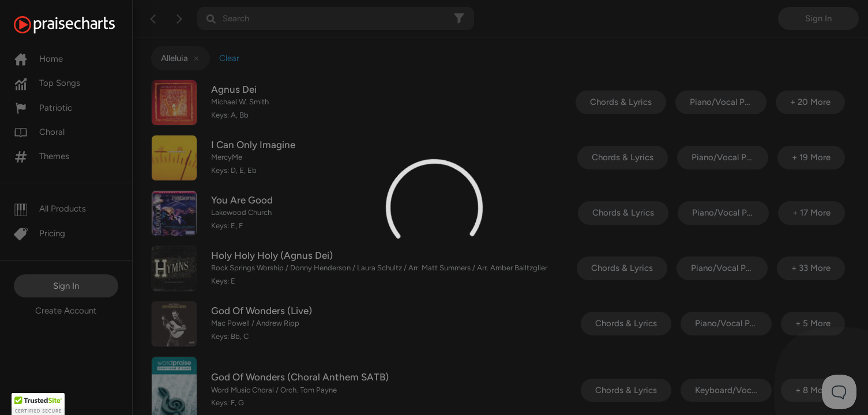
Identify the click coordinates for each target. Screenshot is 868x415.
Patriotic (43, 108)
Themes (42, 156)
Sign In (66, 286)
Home (38, 59)
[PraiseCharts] (79, 25)
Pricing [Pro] (40, 233)
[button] (38, 404)
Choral (39, 132)
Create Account (66, 311)
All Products (50, 209)
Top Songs (47, 83)
